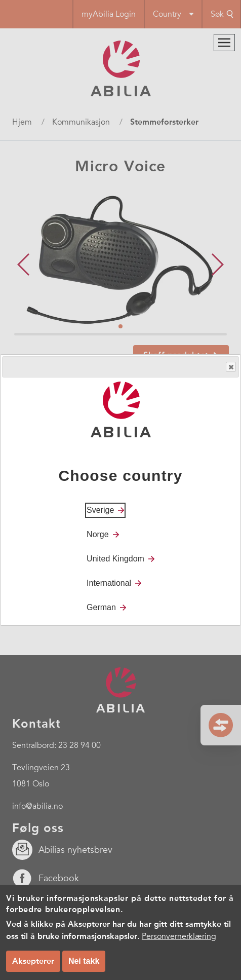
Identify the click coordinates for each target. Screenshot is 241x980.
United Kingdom (115, 559)
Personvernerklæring (179, 936)
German (101, 607)
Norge (98, 534)
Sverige (100, 510)
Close (230, 367)
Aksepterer (33, 961)
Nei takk (84, 961)
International (109, 583)
